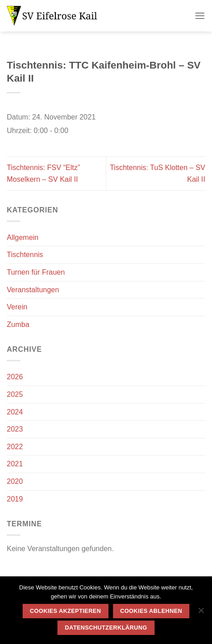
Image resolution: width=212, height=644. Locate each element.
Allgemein (23, 237)
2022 (15, 447)
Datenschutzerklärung (106, 628)
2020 (15, 481)
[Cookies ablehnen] (201, 613)
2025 (15, 394)
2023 (15, 429)
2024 (15, 412)
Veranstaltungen (33, 290)
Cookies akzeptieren (65, 611)
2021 (15, 464)
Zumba (18, 324)
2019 (15, 499)
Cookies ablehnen (151, 611)
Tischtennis (25, 255)
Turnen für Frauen (36, 272)
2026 (15, 377)
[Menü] (200, 16)
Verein (17, 307)
